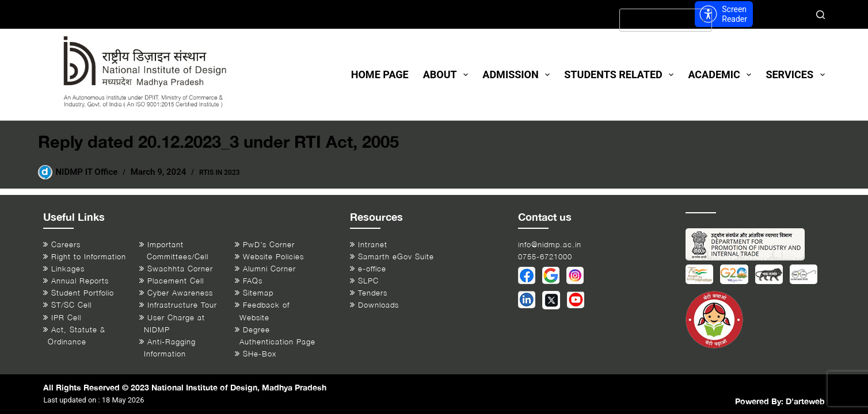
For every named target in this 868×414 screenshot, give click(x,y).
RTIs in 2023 (220, 172)
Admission (518, 75)
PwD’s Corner (269, 245)
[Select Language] (666, 20)
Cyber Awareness (180, 293)
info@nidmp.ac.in (550, 245)
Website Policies (273, 257)
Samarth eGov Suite (396, 257)
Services (795, 75)
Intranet (373, 245)
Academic (722, 75)
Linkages (68, 269)
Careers (66, 245)
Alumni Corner (269, 269)
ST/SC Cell (71, 305)
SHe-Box (260, 354)
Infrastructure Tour (182, 305)
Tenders (373, 293)
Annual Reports (80, 281)
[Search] (821, 15)
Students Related (621, 75)
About (448, 75)
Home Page (380, 74)
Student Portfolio (83, 293)
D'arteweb (805, 401)
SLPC (368, 281)
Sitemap (258, 293)
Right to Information (89, 257)
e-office (372, 269)
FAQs (253, 281)
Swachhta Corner (180, 269)
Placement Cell (176, 281)
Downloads (378, 305)
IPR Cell (66, 318)
